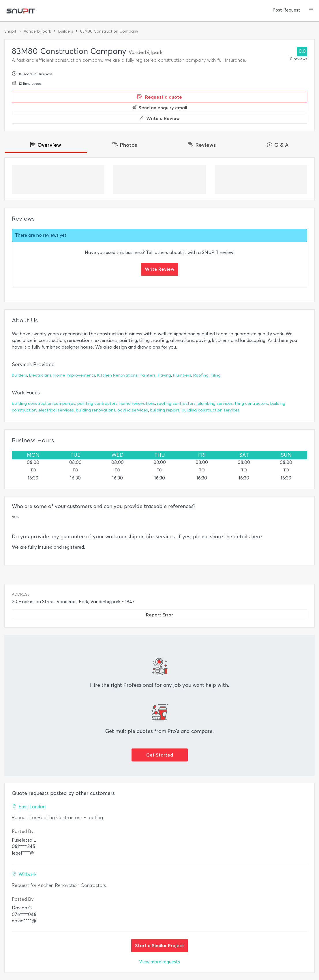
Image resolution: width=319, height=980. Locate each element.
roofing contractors (176, 404)
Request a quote (160, 97)
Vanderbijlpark (37, 31)
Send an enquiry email (159, 108)
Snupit (10, 31)
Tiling (216, 375)
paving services (133, 410)
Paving (164, 375)
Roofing (201, 375)
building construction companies (44, 404)
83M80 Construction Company (109, 31)
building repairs (165, 410)
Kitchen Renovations (117, 375)
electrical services (56, 410)
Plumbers (182, 375)
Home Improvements (74, 375)
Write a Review (160, 118)
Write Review (159, 269)
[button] (311, 10)
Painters (148, 375)
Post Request (286, 10)
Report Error (159, 615)
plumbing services (215, 404)
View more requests (159, 962)
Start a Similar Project (159, 945)
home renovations (137, 404)
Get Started (160, 755)
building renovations (96, 410)
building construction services (211, 410)
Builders (66, 31)
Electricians (40, 375)
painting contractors (97, 404)
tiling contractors (252, 404)
